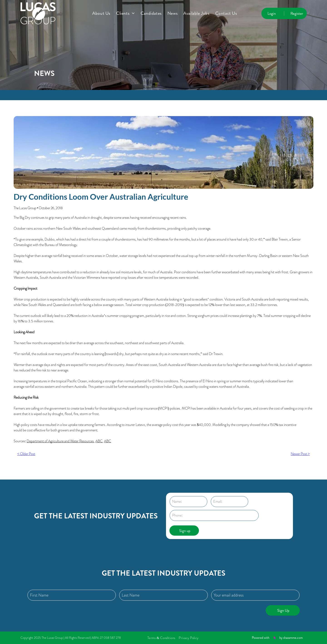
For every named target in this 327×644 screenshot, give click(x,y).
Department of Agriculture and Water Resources (60, 441)
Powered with (261, 638)
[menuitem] (104, 13)
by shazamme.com (291, 638)
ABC (99, 441)
